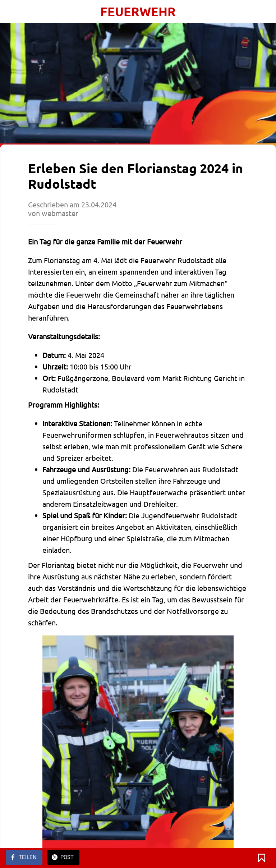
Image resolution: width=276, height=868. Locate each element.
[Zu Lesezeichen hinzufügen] (262, 858)
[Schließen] (11, 12)
